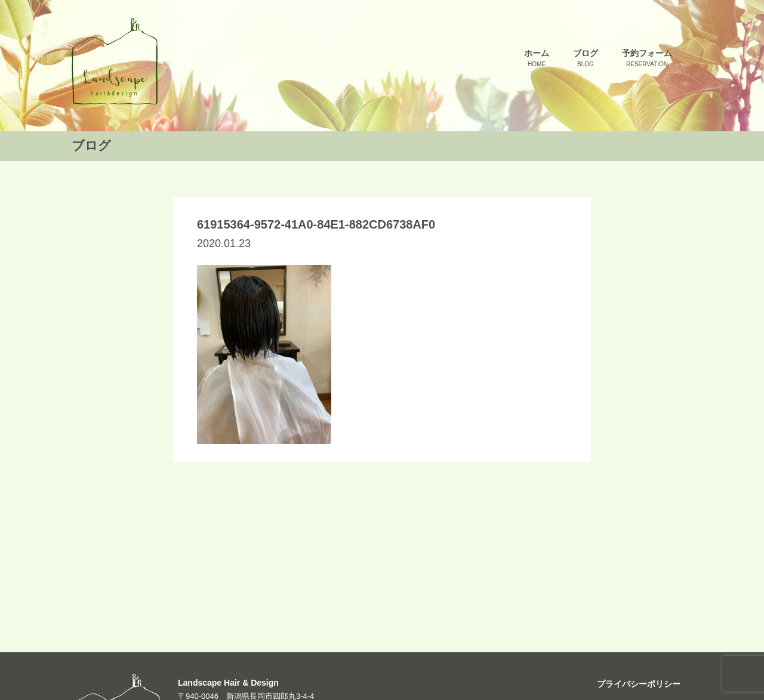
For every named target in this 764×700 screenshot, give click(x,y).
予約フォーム (647, 59)
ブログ (586, 59)
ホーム (537, 59)
